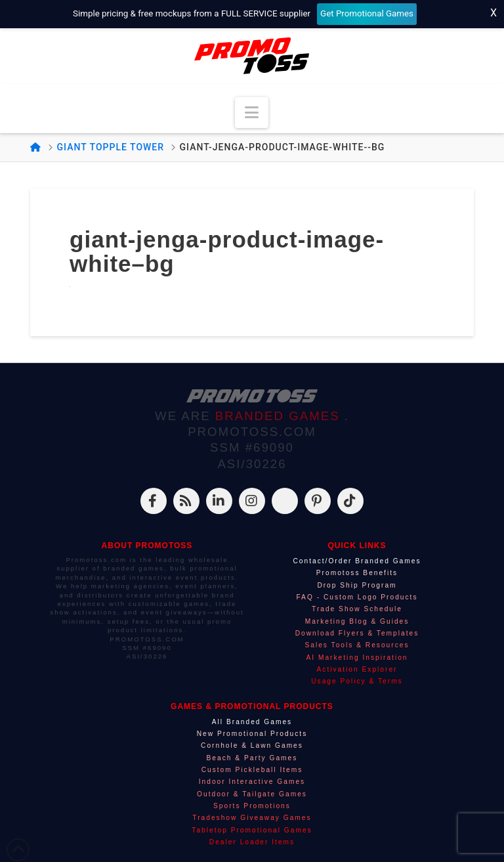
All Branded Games (252, 722)
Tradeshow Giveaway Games (252, 818)
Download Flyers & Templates (357, 633)
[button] (252, 113)
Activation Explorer (357, 669)
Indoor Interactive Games (252, 782)
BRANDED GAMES (280, 416)
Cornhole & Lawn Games (252, 745)
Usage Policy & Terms (357, 681)
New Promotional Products (252, 734)
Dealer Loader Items (252, 842)
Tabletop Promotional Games (252, 830)
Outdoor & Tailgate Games (252, 794)
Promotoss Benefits (357, 573)
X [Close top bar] (493, 13)
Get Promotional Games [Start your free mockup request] (367, 13)
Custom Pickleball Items (252, 770)
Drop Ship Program (357, 585)
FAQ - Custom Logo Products (357, 597)
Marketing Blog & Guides (357, 621)
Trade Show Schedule (357, 609)
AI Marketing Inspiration (357, 657)
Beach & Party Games (252, 758)
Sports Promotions (252, 806)
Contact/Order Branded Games (357, 561)
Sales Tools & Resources (357, 645)
